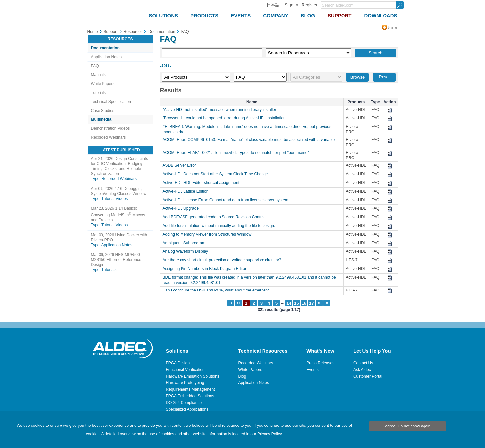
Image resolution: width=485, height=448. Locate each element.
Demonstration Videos (110, 128)
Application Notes (106, 57)
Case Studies (103, 111)
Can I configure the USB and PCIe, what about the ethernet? (218, 290)
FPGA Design (178, 363)
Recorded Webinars (108, 137)
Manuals (98, 75)
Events (313, 370)
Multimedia (101, 119)
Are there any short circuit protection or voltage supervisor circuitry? (224, 260)
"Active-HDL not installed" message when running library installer (221, 110)
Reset (384, 77)
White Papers (103, 84)
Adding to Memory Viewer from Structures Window (209, 234)
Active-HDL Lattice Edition (187, 191)
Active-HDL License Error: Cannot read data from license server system (228, 200)
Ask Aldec (362, 370)
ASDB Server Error (181, 165)
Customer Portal (368, 376)
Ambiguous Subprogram (186, 243)
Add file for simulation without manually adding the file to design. (221, 226)
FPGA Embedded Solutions (190, 396)
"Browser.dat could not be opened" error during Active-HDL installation (226, 118)
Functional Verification (185, 370)
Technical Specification (111, 102)
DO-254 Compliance (184, 403)
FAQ (95, 66)
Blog (242, 376)
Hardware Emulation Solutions (192, 376)
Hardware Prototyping (185, 383)
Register (309, 5)
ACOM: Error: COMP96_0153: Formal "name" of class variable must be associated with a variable (250, 140)
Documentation (105, 48)
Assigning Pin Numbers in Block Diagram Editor (206, 269)
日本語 (273, 5)
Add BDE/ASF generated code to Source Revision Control (215, 217)
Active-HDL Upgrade (182, 208)
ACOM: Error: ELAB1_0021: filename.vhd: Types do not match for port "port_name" (238, 153)
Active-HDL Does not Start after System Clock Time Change (217, 174)
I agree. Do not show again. (407, 426)
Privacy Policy (269, 434)
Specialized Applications (187, 409)
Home (93, 32)
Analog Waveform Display (187, 251)
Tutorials (99, 93)
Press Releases (320, 363)
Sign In (291, 5)
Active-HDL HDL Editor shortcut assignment (203, 183)
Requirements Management (190, 389)
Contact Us (363, 363)
